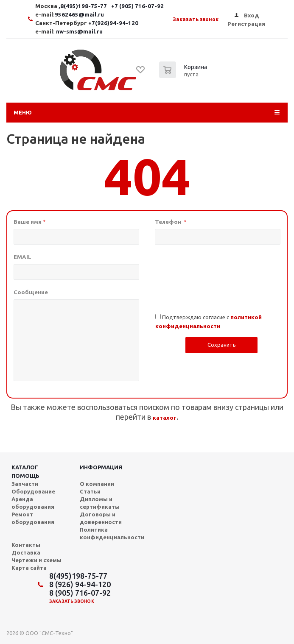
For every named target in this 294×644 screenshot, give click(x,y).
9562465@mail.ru (79, 15)
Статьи (90, 491)
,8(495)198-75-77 (83, 6)
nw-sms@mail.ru (79, 32)
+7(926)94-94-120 (113, 23)
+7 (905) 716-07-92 (137, 6)
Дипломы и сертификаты (100, 503)
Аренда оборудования (33, 503)
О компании (97, 484)
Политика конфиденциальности (112, 533)
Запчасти (25, 484)
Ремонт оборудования (33, 518)
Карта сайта (29, 568)
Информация (101, 467)
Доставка (26, 552)
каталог (165, 418)
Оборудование (33, 491)
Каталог (25, 467)
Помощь (25, 476)
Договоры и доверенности (101, 518)
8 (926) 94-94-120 (80, 584)
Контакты (26, 545)
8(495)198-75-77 (78, 576)
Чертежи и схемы (36, 560)
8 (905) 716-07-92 (80, 593)
